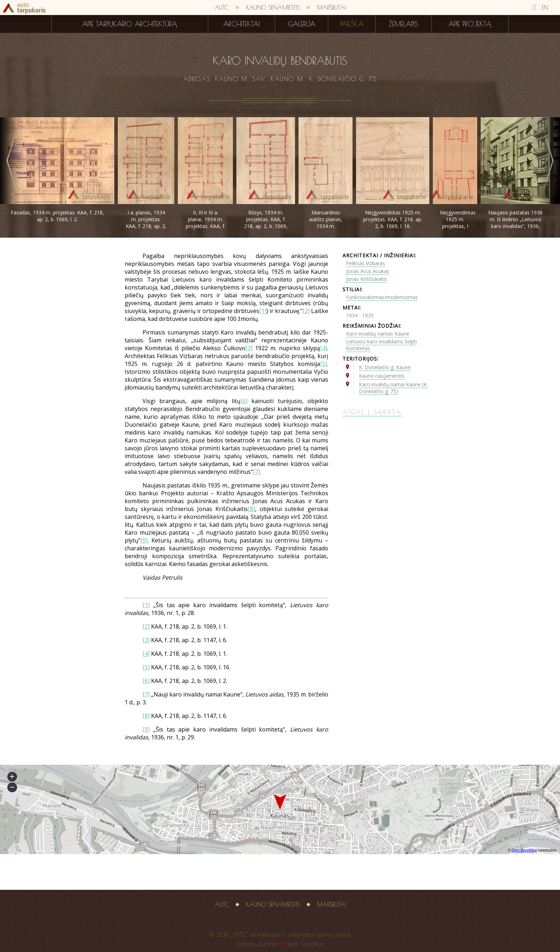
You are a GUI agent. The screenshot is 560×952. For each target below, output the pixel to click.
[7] (256, 472)
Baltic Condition (306, 944)
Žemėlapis (404, 24)
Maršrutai (331, 8)
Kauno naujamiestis (382, 376)
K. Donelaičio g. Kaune (385, 367)
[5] (324, 364)
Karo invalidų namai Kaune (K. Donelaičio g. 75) (393, 388)
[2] (306, 311)
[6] (244, 401)
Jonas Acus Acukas (368, 271)
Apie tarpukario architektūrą (130, 24)
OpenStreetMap (524, 850)
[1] (263, 311)
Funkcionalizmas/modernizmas (382, 297)
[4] (324, 348)
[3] (249, 348)
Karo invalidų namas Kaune (378, 334)
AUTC (222, 8)
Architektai (241, 24)
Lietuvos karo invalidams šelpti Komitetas (381, 345)
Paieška (352, 24)
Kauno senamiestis (273, 8)
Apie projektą (470, 24)
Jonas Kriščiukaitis (367, 279)
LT (535, 8)
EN (545, 8)
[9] (144, 540)
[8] (251, 509)
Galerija (302, 24)
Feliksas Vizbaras (366, 263)
